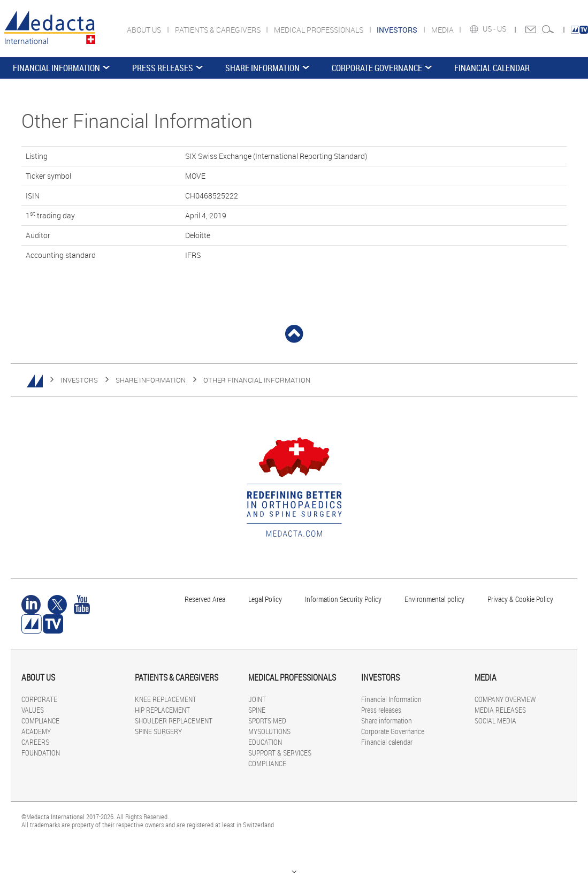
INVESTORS (79, 380)
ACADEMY (36, 731)
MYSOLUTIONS (269, 731)
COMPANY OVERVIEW (505, 699)
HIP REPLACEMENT (162, 710)
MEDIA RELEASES (500, 710)
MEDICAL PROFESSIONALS (319, 30)
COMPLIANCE (40, 720)
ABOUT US (145, 30)
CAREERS (35, 742)
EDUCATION (265, 742)
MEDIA (443, 30)
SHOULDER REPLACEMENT (174, 720)
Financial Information (56, 68)
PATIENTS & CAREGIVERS (219, 30)
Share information (262, 68)
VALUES (33, 710)
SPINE (257, 710)
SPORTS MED (267, 720)
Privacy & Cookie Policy (520, 599)
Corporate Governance (377, 68)
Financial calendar (492, 68)
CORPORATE (39, 699)
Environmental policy (434, 599)
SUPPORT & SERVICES (280, 753)
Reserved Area (205, 599)
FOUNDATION (41, 753)
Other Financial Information (257, 380)
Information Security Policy (343, 599)
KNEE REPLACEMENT (166, 699)
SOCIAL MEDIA (495, 720)
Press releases (163, 68)
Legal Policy (265, 599)
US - (490, 29)
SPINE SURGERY (158, 731)
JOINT (257, 699)
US (502, 29)
